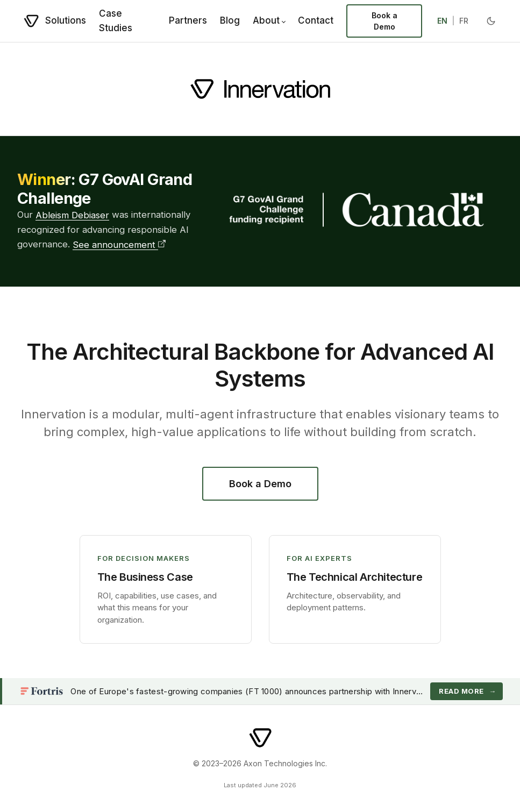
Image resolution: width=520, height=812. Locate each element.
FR (464, 21)
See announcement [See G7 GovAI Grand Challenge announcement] (119, 245)
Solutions (66, 20)
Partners (188, 20)
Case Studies (116, 21)
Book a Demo (384, 21)
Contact (316, 20)
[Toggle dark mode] (491, 21)
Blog (230, 20)
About (266, 20)
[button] (166, 589)
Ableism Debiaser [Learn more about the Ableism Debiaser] (72, 215)
